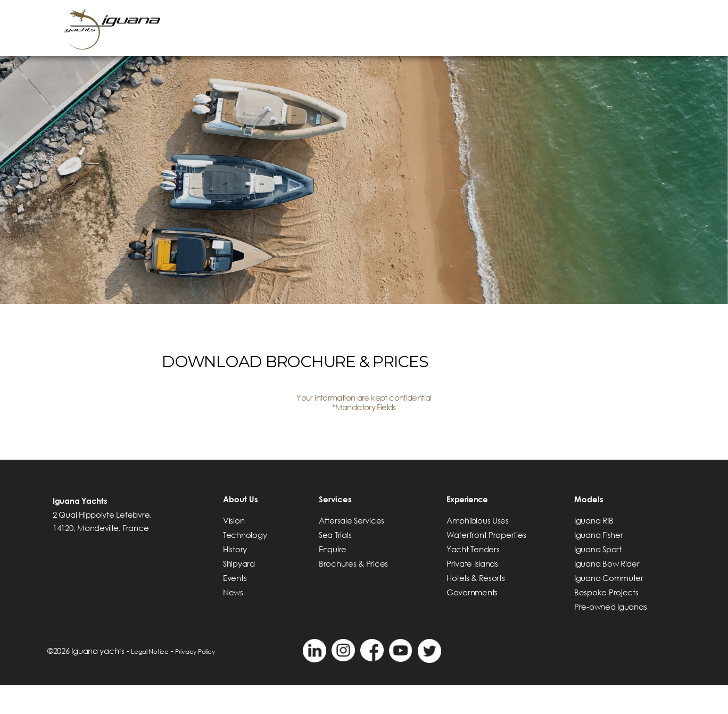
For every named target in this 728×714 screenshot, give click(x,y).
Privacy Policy (211, 679)
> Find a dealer (555, 20)
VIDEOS (637, 19)
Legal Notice (155, 679)
